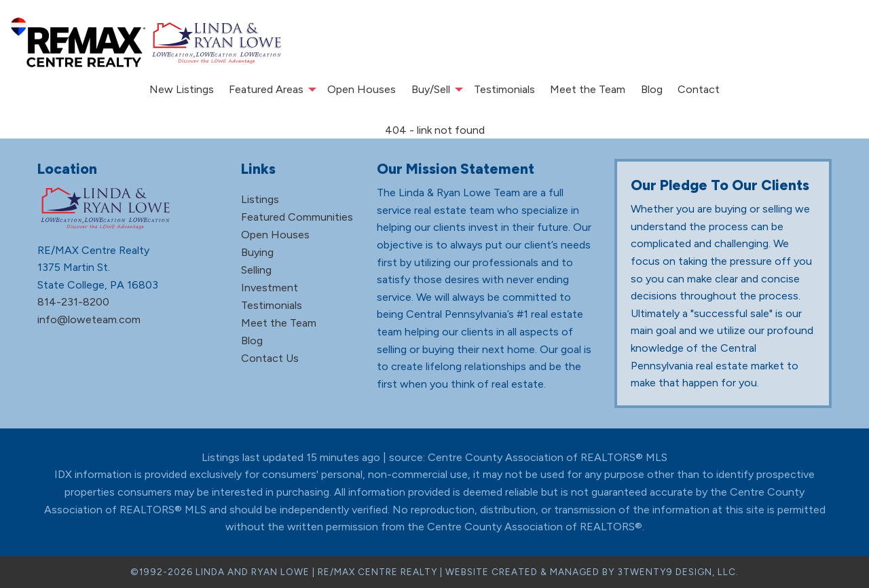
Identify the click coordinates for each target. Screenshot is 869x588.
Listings (260, 199)
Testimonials (504, 89)
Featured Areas (266, 89)
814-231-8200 (73, 302)
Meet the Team (588, 89)
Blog (652, 89)
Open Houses (362, 89)
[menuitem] (182, 90)
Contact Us (270, 358)
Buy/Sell (431, 89)
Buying (257, 252)
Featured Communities (297, 217)
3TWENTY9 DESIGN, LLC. (678, 572)
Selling (256, 270)
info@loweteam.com (89, 319)
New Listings (182, 89)
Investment (270, 288)
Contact (699, 89)
